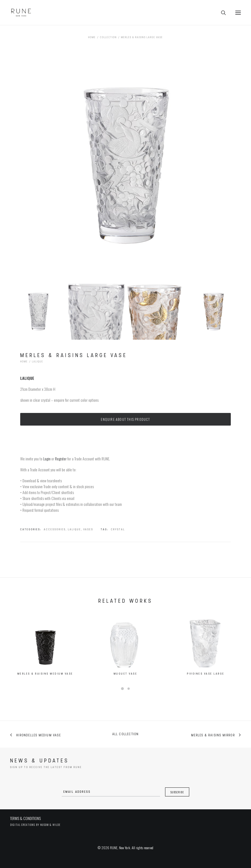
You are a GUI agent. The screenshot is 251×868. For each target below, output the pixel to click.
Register (61, 459)
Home (92, 37)
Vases (88, 530)
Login (47, 459)
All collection (126, 734)
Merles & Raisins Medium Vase (45, 679)
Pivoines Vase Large (206, 692)
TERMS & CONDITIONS (25, 818)
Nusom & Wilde (50, 825)
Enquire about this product (125, 419)
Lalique (38, 362)
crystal (118, 530)
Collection (108, 37)
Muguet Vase (126, 685)
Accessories (55, 530)
